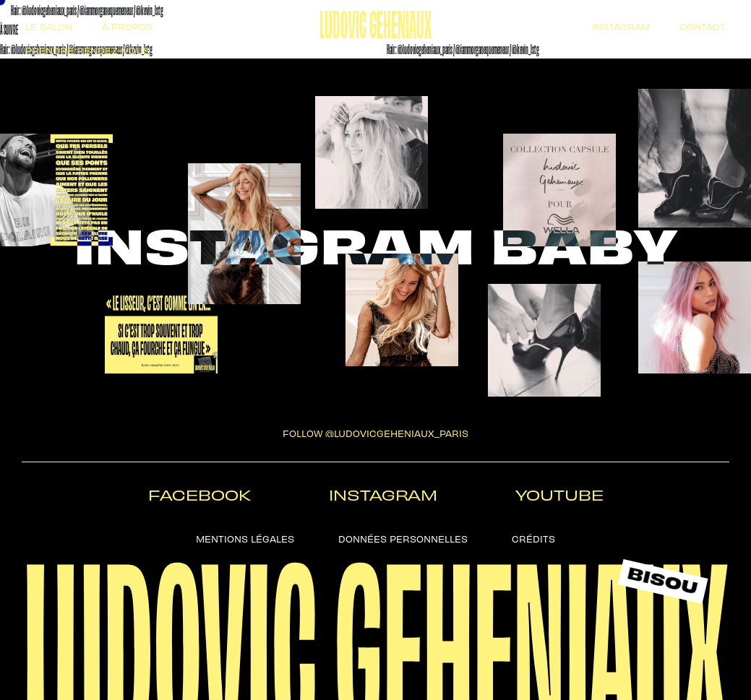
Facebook (199, 494)
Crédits (533, 538)
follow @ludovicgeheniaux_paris (375, 432)
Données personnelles (403, 538)
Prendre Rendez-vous (87, 49)
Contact (703, 26)
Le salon (49, 26)
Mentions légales (245, 538)
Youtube (559, 494)
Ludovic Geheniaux (375, 22)
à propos (127, 26)
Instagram (621, 26)
